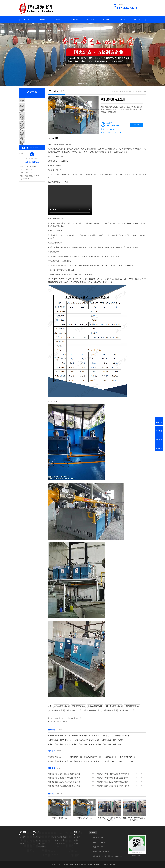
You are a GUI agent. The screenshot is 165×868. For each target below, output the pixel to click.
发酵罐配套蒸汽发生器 (127, 711)
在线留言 (122, 20)
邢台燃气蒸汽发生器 (128, 757)
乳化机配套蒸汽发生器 (92, 711)
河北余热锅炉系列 (31, 145)
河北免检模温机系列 (31, 158)
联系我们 (138, 20)
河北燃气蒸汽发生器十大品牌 (112, 740)
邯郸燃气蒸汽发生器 (110, 757)
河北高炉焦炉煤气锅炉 (32, 108)
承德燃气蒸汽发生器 (92, 762)
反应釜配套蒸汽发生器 (109, 711)
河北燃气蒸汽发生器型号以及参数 (108, 745)
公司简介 (22, 837)
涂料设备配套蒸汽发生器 (114, 706)
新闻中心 (75, 20)
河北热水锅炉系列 (31, 114)
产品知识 (77, 844)
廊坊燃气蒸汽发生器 (126, 762)
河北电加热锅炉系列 (31, 151)
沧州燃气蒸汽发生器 (109, 762)
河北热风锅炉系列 (31, 139)
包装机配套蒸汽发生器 (95, 706)
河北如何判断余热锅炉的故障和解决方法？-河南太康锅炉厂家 (114, 782)
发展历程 (22, 844)
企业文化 (22, 841)
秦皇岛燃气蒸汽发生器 (92, 757)
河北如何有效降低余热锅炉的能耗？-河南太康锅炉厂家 (114, 786)
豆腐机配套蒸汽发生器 (61, 706)
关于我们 (43, 20)
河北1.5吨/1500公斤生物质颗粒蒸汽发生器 (67, 719)
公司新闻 (77, 837)
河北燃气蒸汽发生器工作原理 (59, 745)
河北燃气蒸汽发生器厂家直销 (83, 745)
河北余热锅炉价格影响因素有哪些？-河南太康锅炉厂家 (65, 774)
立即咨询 (136, 125)
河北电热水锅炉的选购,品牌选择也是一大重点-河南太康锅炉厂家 (65, 786)
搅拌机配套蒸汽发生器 (74, 711)
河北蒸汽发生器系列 (31, 120)
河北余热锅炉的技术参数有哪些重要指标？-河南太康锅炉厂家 (114, 778)
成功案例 (90, 20)
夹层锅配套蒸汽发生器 (56, 711)
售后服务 (106, 20)
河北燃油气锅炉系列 (31, 133)
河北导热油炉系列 (31, 126)
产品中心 (59, 20)
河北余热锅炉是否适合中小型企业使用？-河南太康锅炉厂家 (65, 778)
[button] (72, 133)
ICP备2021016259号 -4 (101, 865)
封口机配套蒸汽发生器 (132, 706)
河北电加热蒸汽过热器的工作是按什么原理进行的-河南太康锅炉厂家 (65, 782)
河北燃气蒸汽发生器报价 (78, 736)
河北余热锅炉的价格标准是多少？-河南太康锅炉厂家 (114, 774)
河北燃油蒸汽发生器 (60, 722)
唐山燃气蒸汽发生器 (74, 757)
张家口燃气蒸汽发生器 (73, 762)
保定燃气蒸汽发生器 (55, 762)
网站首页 (27, 20)
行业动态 (77, 841)
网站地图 (113, 865)
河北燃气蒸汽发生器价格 (121, 736)
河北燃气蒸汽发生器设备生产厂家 (86, 740)
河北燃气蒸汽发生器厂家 (57, 736)
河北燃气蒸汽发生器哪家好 (99, 736)
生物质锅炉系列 (30, 101)
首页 (122, 92)
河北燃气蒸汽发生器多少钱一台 (60, 740)
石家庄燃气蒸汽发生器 (56, 757)
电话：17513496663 (99, 843)
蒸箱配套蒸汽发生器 (78, 706)
